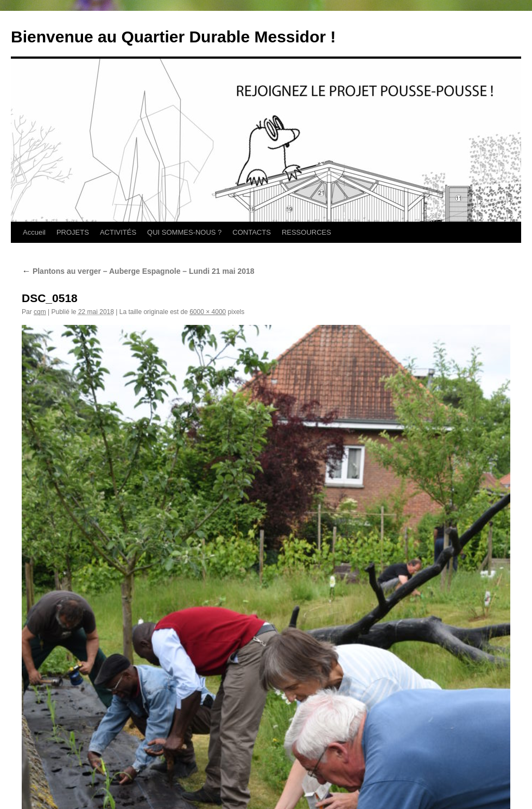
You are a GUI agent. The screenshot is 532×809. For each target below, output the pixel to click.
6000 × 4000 (208, 312)
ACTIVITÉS (118, 232)
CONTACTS (252, 232)
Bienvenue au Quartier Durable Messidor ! (173, 37)
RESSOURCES (306, 232)
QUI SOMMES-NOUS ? (184, 232)
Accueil (34, 232)
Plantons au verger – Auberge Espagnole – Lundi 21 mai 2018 (138, 271)
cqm (40, 312)
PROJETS (73, 232)
